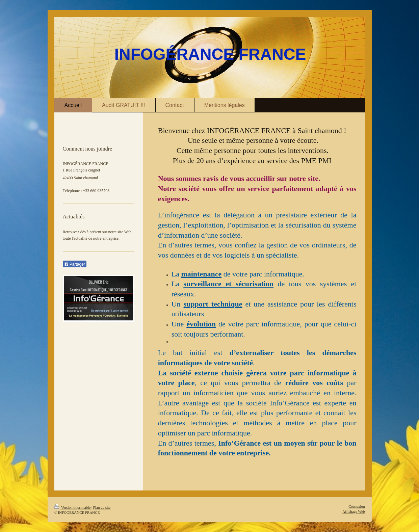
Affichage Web (353, 511)
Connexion (357, 506)
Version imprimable (73, 507)
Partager (75, 264)
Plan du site (102, 507)
